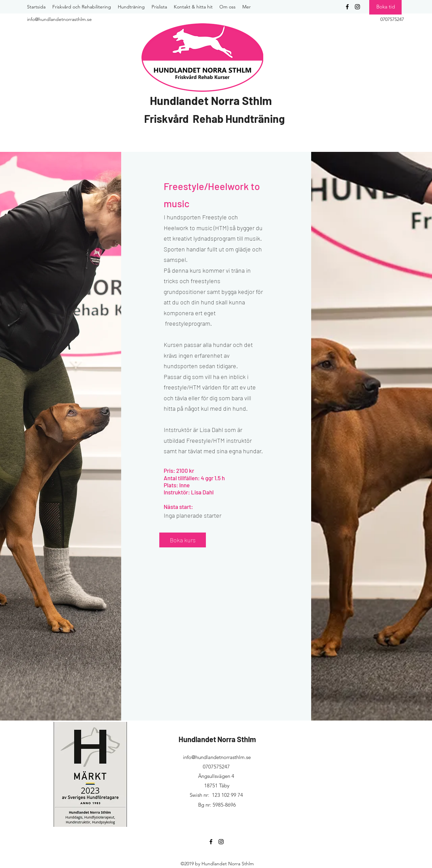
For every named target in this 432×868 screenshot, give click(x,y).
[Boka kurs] (183, 540)
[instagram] (357, 7)
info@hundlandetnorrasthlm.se (217, 757)
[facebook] (347, 7)
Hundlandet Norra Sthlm (211, 100)
